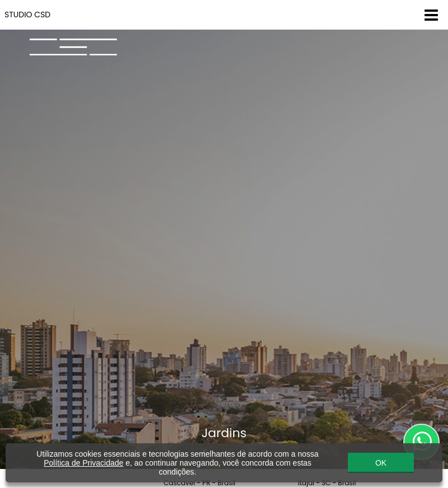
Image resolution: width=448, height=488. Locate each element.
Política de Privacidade (83, 463)
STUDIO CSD (27, 15)
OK (381, 463)
